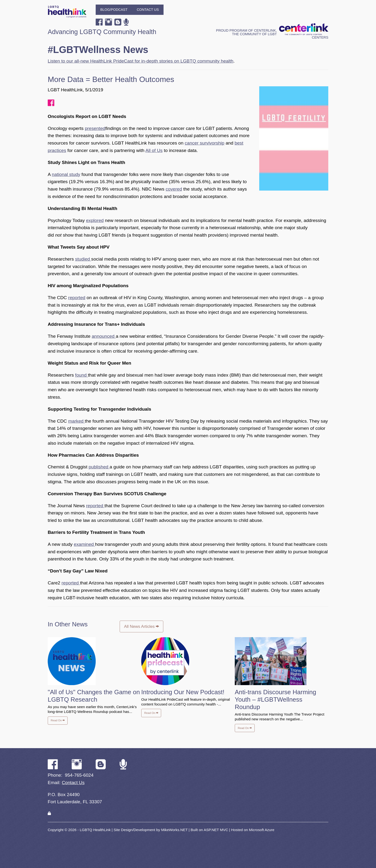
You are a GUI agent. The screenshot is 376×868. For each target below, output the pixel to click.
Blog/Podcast (114, 10)
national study (66, 174)
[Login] (49, 813)
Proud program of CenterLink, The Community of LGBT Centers (272, 34)
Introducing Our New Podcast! (183, 692)
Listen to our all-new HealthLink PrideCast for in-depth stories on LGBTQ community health (141, 61)
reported (77, 298)
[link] (49, 813)
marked (76, 421)
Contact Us (148, 10)
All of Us (154, 150)
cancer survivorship (204, 143)
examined (85, 544)
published (99, 467)
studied (83, 259)
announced (104, 336)
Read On (58, 720)
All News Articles (141, 626)
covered (174, 189)
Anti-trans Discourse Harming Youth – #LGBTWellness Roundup (276, 699)
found (81, 375)
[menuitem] (114, 10)
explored (95, 220)
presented (95, 128)
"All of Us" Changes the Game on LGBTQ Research (94, 696)
